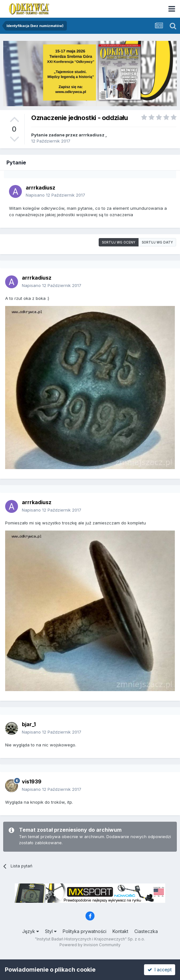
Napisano (55, 195)
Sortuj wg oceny (119, 242)
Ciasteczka (146, 931)
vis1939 (32, 781)
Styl (51, 931)
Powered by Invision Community (90, 945)
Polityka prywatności (85, 931)
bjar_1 (29, 724)
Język (31, 931)
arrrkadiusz (92, 135)
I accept (160, 970)
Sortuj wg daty (157, 242)
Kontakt (120, 931)
